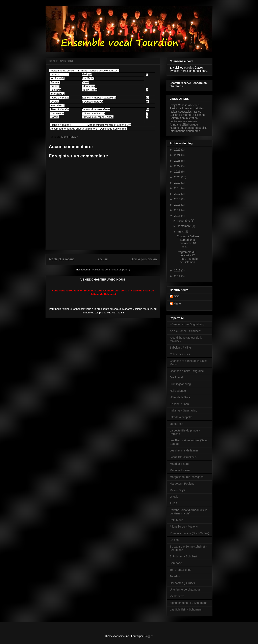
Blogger (148, 636)
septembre (184, 226)
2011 (178, 276)
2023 (178, 161)
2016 (178, 199)
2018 (178, 188)
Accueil (103, 259)
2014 (178, 210)
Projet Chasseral (180, 105)
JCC (176, 296)
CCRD (195, 105)
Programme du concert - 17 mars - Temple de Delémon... (187, 257)
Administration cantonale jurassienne (184, 120)
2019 (178, 183)
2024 (178, 155)
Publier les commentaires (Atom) (111, 270)
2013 (178, 216)
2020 (178, 177)
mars (181, 231)
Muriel (178, 304)
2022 (178, 166)
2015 (178, 205)
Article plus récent (61, 259)
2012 (178, 270)
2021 (178, 172)
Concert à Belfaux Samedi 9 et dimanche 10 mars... (188, 241)
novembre (184, 221)
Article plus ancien (144, 259)
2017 (178, 194)
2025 (178, 150)
